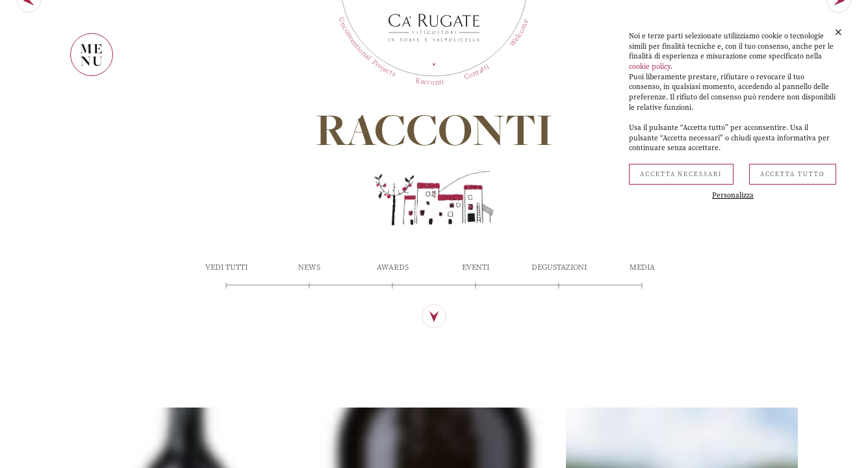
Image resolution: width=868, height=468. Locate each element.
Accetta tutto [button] (793, 174)
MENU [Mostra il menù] (92, 55)
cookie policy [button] (650, 67)
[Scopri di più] (434, 408)
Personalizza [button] (733, 195)
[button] (838, 32)
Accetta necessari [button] (681, 174)
